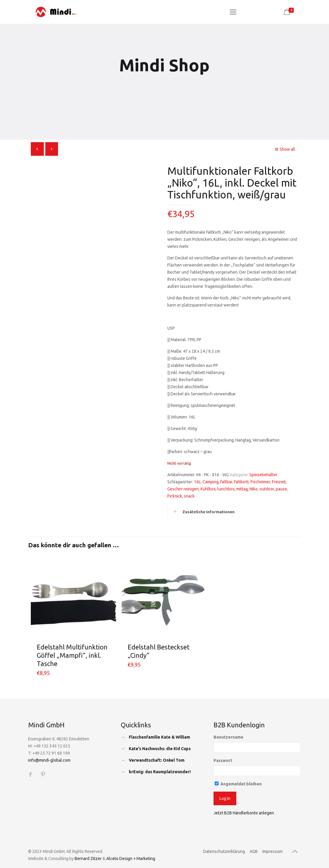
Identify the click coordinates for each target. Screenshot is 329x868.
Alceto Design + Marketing (131, 859)
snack (189, 496)
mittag (242, 489)
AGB (254, 851)
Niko (254, 489)
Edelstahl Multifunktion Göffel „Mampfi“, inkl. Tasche (72, 655)
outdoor (267, 489)
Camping (211, 482)
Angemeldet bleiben (238, 784)
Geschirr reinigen (183, 489)
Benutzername (228, 737)
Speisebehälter (263, 475)
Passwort (223, 760)
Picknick (175, 496)
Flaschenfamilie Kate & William (159, 737)
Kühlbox (208, 489)
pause (281, 489)
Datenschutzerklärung (224, 851)
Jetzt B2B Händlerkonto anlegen (244, 813)
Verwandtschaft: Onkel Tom (157, 760)
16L (197, 482)
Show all (284, 149)
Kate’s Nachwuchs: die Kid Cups (160, 749)
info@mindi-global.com (49, 760)
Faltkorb (241, 482)
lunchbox (226, 489)
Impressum (272, 851)
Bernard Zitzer (88, 859)
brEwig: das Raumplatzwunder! (160, 772)
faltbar (226, 482)
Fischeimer (260, 482)
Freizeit (279, 482)
